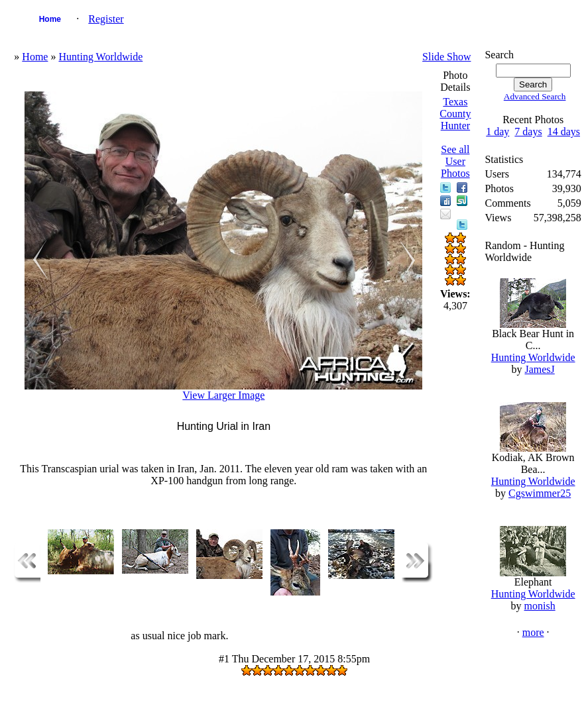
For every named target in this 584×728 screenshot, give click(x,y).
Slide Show (446, 57)
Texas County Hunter (455, 114)
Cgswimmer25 (540, 493)
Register (106, 19)
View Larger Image (223, 395)
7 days (528, 131)
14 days (564, 131)
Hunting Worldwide (100, 57)
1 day (497, 131)
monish (540, 606)
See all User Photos (455, 161)
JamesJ (539, 369)
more (533, 632)
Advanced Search (535, 96)
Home (50, 19)
